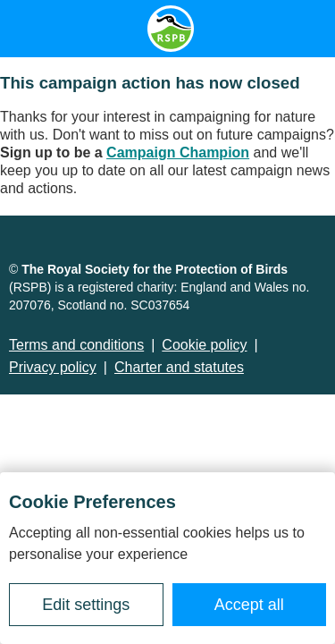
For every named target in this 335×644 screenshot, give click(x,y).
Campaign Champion (178, 153)
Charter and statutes (179, 367)
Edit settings (86, 605)
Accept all (249, 605)
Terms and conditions (76, 345)
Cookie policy (204, 345)
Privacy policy (53, 367)
